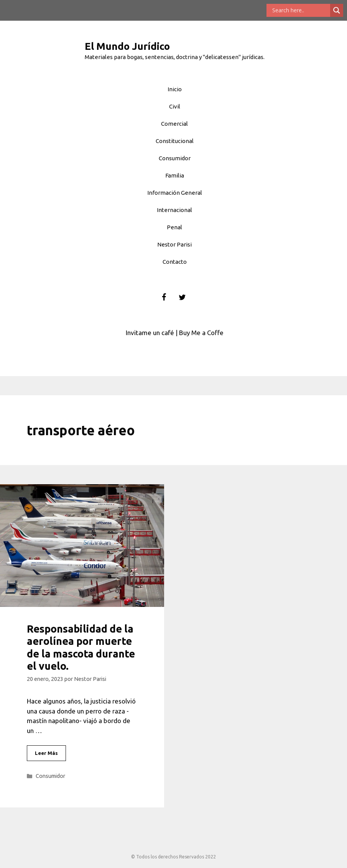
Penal (174, 227)
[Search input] (300, 10)
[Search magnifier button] (337, 10)
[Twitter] (182, 298)
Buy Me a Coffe (201, 333)
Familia (175, 175)
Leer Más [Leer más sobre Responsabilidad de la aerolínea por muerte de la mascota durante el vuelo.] (46, 753)
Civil (175, 106)
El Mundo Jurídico (127, 46)
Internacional (174, 210)
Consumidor (175, 158)
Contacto (175, 262)
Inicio (175, 89)
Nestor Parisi (174, 244)
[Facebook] (164, 298)
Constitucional (175, 141)
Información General (175, 193)
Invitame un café (150, 333)
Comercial (174, 124)
